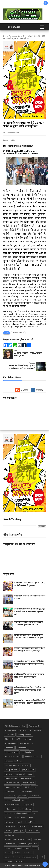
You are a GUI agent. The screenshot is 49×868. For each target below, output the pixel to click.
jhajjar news (10, 796)
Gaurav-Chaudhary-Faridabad (17, 765)
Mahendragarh (26, 809)
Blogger (24, 390)
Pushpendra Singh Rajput (20, 146)
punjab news (10, 835)
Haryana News (11, 778)
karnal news (35, 796)
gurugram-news (28, 770)
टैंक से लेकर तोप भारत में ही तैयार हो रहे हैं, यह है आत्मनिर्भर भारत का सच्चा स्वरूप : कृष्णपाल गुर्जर (30, 612)
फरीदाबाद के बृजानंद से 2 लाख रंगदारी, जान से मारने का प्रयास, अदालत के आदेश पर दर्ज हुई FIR (29, 690)
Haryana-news (28, 783)
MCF (35, 813)
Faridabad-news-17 (32, 756)
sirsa (35, 848)
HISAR (27, 787)
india (34, 787)
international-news (25, 791)
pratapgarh (19, 831)
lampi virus (28, 804)
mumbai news (20, 818)
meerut (8, 818)
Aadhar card (34, 726)
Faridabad (9, 748)
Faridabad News (16, 36)
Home (6, 36)
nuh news (9, 822)
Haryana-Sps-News (13, 787)
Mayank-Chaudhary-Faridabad (17, 813)
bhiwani (38, 730)
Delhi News (28, 739)
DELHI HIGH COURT (12, 739)
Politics (8, 831)
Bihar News (10, 735)
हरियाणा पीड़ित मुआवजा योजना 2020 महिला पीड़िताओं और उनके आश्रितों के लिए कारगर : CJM (29, 664)
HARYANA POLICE (27, 778)
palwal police (10, 826)
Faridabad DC (22, 748)
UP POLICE (20, 861)
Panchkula (23, 826)
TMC (41, 857)
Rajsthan (37, 839)
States (17, 852)
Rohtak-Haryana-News (28, 844)
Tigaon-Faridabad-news (27, 857)
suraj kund (28, 852)
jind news (22, 796)
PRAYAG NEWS (33, 831)
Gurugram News (12, 770)
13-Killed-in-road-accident (15, 726)
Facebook (40, 390)
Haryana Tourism (12, 783)
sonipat (8, 852)
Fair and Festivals (27, 743)
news (31, 818)
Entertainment (11, 743)
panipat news (37, 826)
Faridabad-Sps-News (13, 761)
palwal (19, 822)
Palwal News (31, 822)
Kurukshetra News (12, 804)
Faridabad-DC (27, 752)
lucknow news (11, 809)
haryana (8, 774)
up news (8, 861)
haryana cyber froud (24, 774)
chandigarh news (25, 735)
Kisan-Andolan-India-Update (16, 800)
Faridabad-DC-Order (13, 756)
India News (9, 791)
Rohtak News (10, 844)
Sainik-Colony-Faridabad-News (17, 848)
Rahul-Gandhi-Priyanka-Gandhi (18, 839)
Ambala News (11, 730)
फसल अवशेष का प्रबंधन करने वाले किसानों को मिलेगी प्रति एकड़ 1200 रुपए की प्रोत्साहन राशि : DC (30, 703)
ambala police (25, 730)
